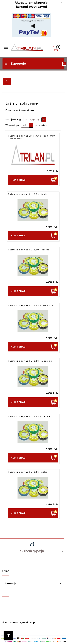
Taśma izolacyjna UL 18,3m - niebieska (30, 361)
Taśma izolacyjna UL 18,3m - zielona (29, 416)
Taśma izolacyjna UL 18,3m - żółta (28, 472)
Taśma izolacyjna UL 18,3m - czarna (29, 250)
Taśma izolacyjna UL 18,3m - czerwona (30, 305)
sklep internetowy (12, 622)
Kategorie (15, 64)
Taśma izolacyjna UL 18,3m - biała (28, 194)
